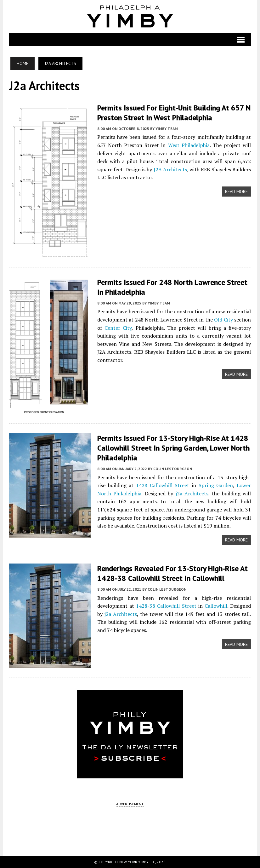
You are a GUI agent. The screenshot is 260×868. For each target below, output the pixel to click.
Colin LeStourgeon (173, 469)
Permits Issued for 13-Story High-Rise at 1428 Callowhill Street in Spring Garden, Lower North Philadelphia (173, 448)
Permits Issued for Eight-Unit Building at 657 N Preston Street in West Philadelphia (174, 113)
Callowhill (216, 606)
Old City (223, 320)
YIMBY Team (167, 129)
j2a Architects (192, 493)
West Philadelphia (189, 145)
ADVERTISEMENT (130, 804)
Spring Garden (216, 485)
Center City (118, 328)
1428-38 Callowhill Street (166, 606)
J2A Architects (170, 169)
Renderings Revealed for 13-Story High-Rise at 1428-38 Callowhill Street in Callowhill (172, 573)
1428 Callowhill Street (163, 485)
